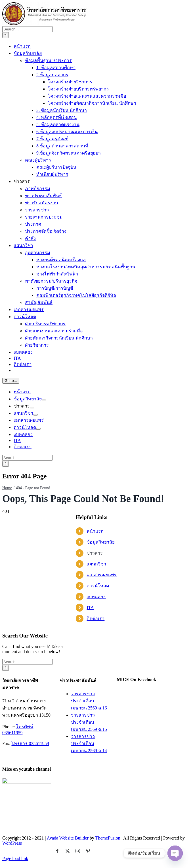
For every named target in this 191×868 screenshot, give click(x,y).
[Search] (6, 500)
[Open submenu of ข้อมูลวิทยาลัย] (44, 865)
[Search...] (27, 494)
